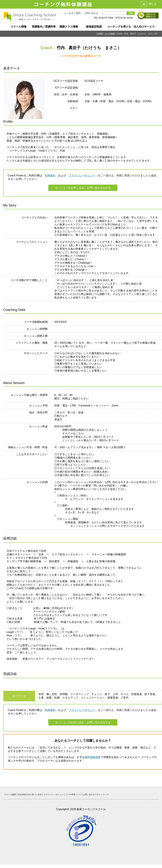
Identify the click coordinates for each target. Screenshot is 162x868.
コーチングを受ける (119, 27)
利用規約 (50, 176)
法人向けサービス (144, 27)
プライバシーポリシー (82, 176)
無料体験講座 (93, 757)
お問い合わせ (91, 13)
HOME (100, 34)
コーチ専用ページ (73, 795)
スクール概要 (10, 795)
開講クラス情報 (69, 27)
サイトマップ (103, 795)
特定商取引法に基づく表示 (30, 795)
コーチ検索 (110, 34)
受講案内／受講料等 (44, 27)
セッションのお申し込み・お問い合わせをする (83, 188)
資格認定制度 (94, 27)
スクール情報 (19, 27)
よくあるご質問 (72, 13)
